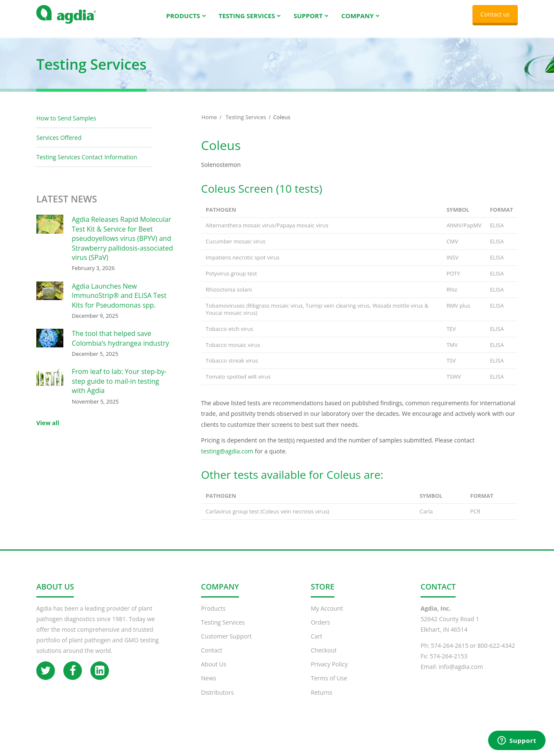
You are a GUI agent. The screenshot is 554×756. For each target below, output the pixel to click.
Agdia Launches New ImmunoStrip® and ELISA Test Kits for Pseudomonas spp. (119, 304)
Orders (320, 631)
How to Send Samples (66, 127)
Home (209, 126)
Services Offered (59, 146)
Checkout (324, 659)
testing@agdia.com (228, 460)
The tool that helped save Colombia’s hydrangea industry (120, 347)
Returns (322, 701)
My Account (327, 617)
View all (48, 431)
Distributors (217, 701)
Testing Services (246, 126)
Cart (316, 645)
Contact (212, 659)
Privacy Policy (329, 673)
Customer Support (226, 645)
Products (213, 617)
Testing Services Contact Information (87, 165)
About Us (214, 673)
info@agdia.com (461, 675)
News (209, 686)
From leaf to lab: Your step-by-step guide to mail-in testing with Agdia (119, 389)
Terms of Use (329, 686)
